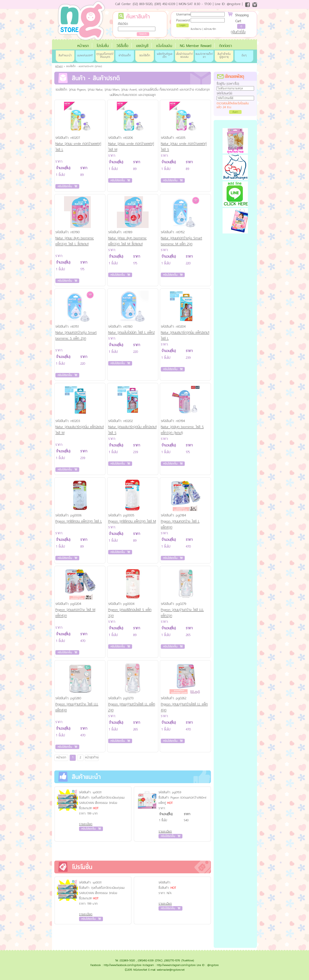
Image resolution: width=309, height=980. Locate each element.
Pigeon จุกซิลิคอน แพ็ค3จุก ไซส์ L (79, 521)
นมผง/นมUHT (85, 55)
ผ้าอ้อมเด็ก (125, 55)
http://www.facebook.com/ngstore (123, 965)
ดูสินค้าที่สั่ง (238, 32)
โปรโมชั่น (103, 46)
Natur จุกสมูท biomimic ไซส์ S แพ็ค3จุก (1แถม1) (182, 430)
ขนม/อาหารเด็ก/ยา (204, 55)
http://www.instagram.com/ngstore (176, 965)
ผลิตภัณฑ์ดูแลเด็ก (165, 55)
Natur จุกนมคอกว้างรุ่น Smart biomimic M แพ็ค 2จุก (181, 241)
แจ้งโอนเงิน (164, 46)
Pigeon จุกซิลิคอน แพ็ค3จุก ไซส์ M (132, 521)
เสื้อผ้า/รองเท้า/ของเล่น (184, 55)
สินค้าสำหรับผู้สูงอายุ (224, 55)
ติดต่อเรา (226, 46)
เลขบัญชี (142, 46)
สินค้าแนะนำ (65, 55)
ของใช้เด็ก (145, 55)
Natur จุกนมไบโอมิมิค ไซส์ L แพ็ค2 (131, 332)
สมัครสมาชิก (210, 29)
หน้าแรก (83, 46)
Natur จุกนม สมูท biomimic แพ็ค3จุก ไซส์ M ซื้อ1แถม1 (127, 241)
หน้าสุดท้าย (92, 757)
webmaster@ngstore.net (171, 970)
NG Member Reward (196, 46)
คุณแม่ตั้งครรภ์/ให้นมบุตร (105, 55)
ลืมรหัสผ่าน (196, 29)
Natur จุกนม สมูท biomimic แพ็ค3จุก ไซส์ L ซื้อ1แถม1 (75, 241)
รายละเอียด (86, 824)
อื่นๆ (244, 55)
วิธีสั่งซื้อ (122, 46)
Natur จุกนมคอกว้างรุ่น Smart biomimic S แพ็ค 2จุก (76, 335)
